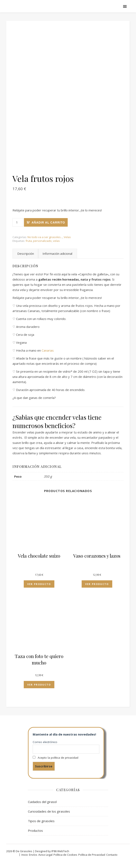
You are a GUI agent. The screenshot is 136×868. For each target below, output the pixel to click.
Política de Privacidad (92, 855)
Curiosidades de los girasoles (49, 811)
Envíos (33, 855)
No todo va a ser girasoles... (45, 237)
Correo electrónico (45, 742)
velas (56, 241)
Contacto (112, 855)
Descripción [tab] (26, 254)
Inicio (25, 855)
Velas (67, 237)
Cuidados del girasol (42, 802)
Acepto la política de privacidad (58, 758)
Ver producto (39, 584)
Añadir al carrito (48, 222)
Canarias (48, 350)
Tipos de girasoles (41, 821)
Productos (35, 831)
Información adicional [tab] (57, 254)
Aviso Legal (45, 855)
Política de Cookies (65, 855)
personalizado (42, 241)
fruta (29, 241)
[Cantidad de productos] (18, 222)
